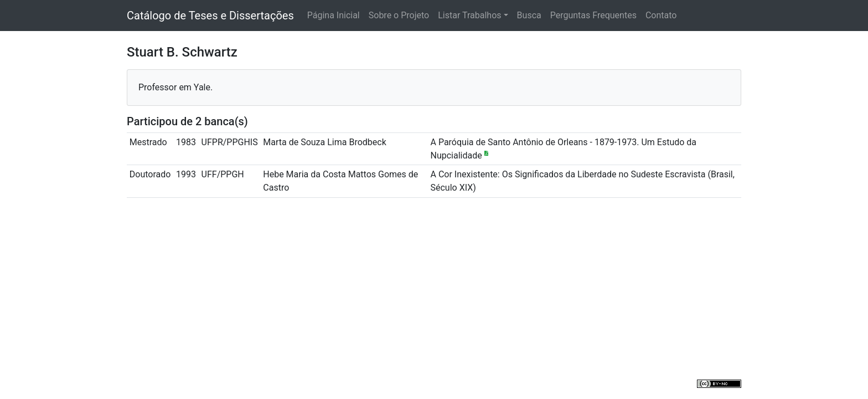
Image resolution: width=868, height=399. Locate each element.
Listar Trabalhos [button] (469, 15)
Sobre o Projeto (399, 15)
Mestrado (148, 142)
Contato (661, 15)
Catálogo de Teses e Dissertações (210, 16)
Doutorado (150, 174)
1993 (186, 174)
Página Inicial (334, 15)
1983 (186, 142)
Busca (529, 15)
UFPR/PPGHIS (230, 142)
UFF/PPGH (223, 174)
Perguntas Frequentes (593, 15)
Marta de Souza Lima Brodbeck (324, 142)
